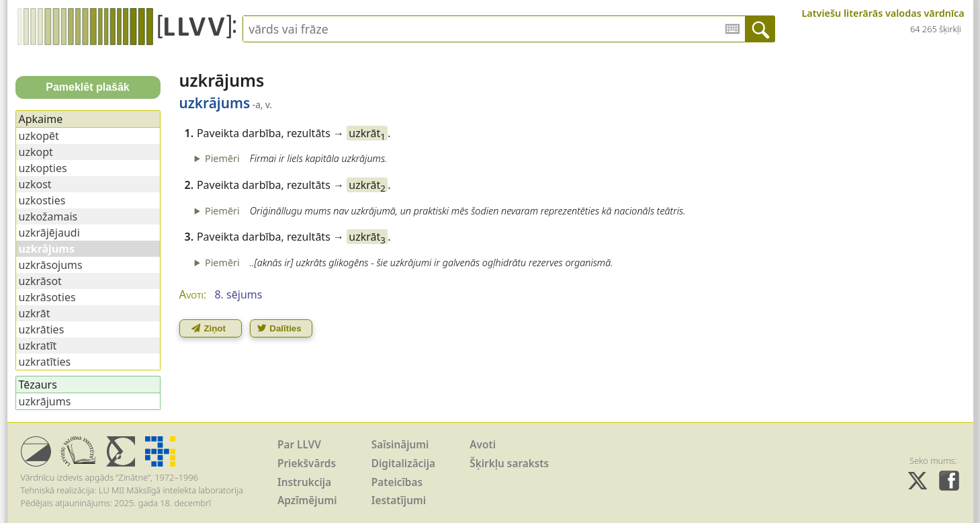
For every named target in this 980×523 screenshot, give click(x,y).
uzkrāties (42, 329)
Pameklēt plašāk (88, 87)
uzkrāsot (40, 281)
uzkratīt (38, 346)
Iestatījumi (399, 500)
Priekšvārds (307, 464)
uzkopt (36, 152)
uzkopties (43, 168)
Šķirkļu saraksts (509, 464)
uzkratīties (45, 362)
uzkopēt (39, 136)
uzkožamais (48, 216)
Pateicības (397, 482)
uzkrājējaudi (49, 233)
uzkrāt (367, 133)
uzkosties (42, 200)
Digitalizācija (403, 464)
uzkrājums (45, 401)
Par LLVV (299, 445)
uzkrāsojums (51, 265)
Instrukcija (304, 482)
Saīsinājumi (400, 445)
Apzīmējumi (307, 500)
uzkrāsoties (47, 297)
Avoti (483, 445)
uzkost (35, 184)
